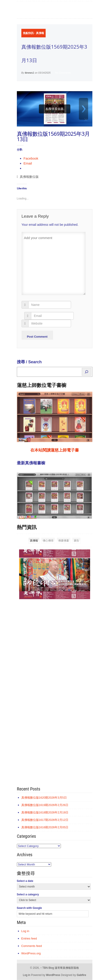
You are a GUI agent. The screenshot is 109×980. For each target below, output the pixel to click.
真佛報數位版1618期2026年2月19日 (45, 812)
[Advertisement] (51, 672)
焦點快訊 (28, 33)
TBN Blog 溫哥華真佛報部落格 (60, 968)
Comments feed (32, 946)
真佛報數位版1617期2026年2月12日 (45, 820)
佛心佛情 (48, 541)
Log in (25, 931)
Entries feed (29, 938)
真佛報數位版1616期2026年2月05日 (45, 827)
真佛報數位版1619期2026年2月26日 (45, 805)
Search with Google (29, 908)
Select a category (28, 894)
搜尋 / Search (29, 362)
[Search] (87, 372)
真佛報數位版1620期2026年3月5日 (44, 798)
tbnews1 (29, 73)
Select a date (25, 881)
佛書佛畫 (64, 541)
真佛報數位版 (29, 177)
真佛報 (40, 33)
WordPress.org (31, 953)
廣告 (76, 541)
